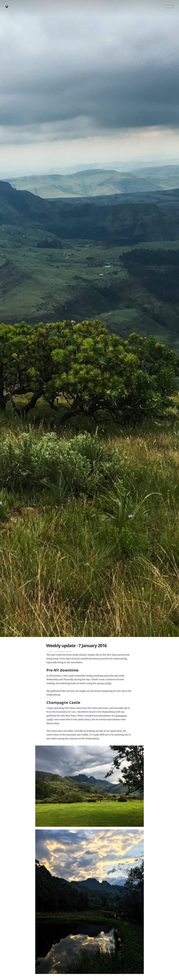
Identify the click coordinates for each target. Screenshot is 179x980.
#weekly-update (65, 652)
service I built (104, 683)
